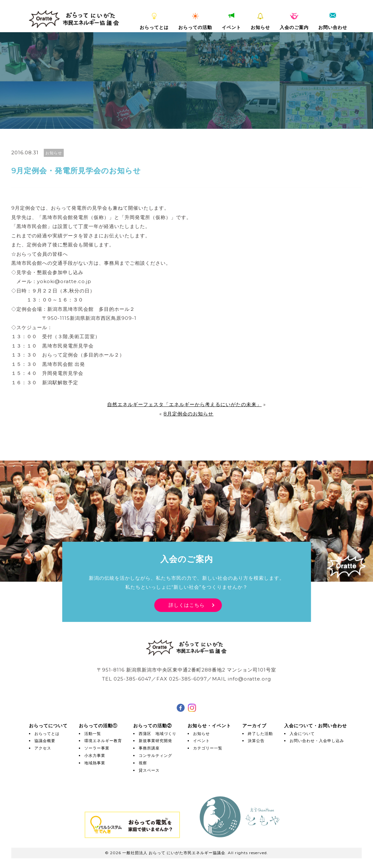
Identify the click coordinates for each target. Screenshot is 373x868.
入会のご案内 (294, 22)
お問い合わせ (333, 22)
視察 (143, 763)
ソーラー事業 (97, 748)
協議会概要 (45, 741)
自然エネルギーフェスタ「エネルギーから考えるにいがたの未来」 (184, 404)
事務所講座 (149, 748)
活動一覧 (93, 734)
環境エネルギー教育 (103, 741)
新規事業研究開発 (155, 741)
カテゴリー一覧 (208, 748)
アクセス (43, 748)
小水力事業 (95, 755)
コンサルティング (155, 755)
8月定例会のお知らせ (188, 414)
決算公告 (256, 741)
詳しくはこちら (187, 605)
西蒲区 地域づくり (158, 734)
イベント (231, 22)
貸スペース (149, 770)
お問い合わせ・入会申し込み (317, 741)
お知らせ (260, 22)
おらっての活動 (195, 22)
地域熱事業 (95, 763)
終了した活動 (260, 734)
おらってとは (154, 22)
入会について (302, 734)
